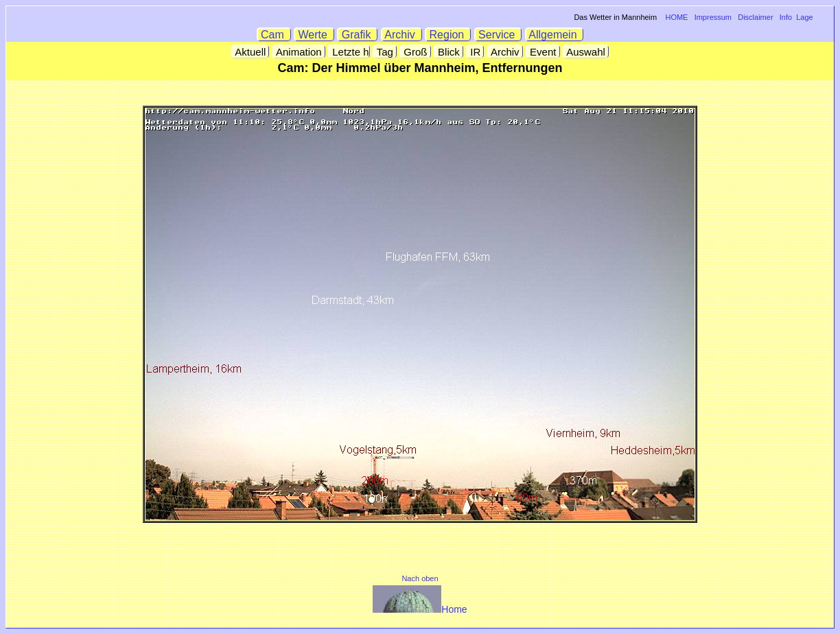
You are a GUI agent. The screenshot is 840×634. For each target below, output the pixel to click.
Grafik (358, 35)
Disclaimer (755, 17)
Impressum (713, 17)
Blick (449, 52)
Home (420, 609)
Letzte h (349, 52)
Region (448, 35)
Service (499, 35)
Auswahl (586, 52)
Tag (385, 52)
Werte (314, 35)
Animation (299, 52)
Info (786, 17)
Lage (804, 17)
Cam (274, 35)
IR (475, 52)
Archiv (402, 35)
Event (543, 52)
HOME (676, 17)
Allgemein (555, 35)
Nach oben (420, 578)
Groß (416, 52)
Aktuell (251, 52)
